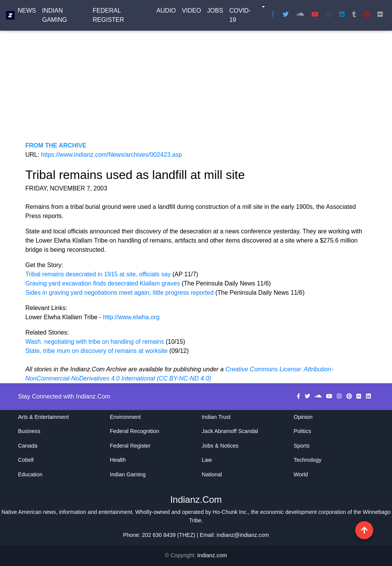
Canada (28, 446)
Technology (308, 460)
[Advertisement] (196, 87)
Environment (125, 417)
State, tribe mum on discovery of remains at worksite (96, 351)
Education (30, 474)
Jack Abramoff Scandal (230, 431)
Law (207, 460)
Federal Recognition (135, 431)
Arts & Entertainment (43, 417)
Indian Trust (216, 417)
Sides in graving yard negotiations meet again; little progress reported (120, 293)
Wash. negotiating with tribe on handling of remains (95, 342)
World (301, 474)
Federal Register (108, 17)
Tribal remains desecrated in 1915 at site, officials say (99, 274)
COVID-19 (240, 17)
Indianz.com (212, 555)
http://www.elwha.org (131, 317)
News (27, 12)
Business (29, 431)
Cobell (26, 460)
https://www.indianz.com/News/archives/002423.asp (111, 155)
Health (118, 460)
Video (191, 12)
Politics (302, 431)
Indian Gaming (55, 17)
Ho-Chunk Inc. (230, 512)
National (212, 474)
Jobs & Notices (220, 446)
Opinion (303, 417)
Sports (302, 446)
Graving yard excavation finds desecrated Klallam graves (103, 283)
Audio (166, 12)
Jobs (215, 12)
